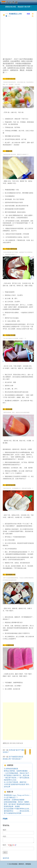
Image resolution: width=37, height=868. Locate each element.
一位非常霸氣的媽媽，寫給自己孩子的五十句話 (20, 773)
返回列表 (6, 858)
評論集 (5, 819)
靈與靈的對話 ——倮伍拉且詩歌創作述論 (20, 811)
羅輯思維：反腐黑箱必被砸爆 (14, 800)
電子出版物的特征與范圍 (13, 813)
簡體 (28, 14)
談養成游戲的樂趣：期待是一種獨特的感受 (19, 802)
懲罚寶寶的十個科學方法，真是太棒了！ (18, 775)
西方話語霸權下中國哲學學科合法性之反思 (19, 809)
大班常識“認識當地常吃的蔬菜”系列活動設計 (20, 784)
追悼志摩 (7, 787)
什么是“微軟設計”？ (11, 797)
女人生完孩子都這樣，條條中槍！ (16, 782)
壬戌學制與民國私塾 (11, 769)
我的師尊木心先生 (10, 780)
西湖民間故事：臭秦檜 (12, 806)
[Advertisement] (18, 38)
